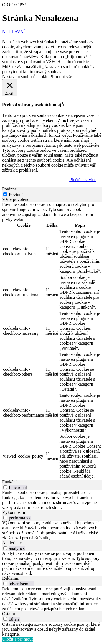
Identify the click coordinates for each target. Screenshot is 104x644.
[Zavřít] (10, 88)
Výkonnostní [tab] (14, 512)
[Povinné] (5, 194)
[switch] (5, 487)
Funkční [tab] (9, 482)
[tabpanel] (52, 341)
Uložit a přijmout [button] (17, 639)
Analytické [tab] (12, 543)
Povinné (16, 195)
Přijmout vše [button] (61, 77)
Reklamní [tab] (11, 578)
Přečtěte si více (83, 180)
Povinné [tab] (9, 189)
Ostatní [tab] (9, 614)
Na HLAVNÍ (14, 32)
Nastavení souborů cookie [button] (25, 77)
